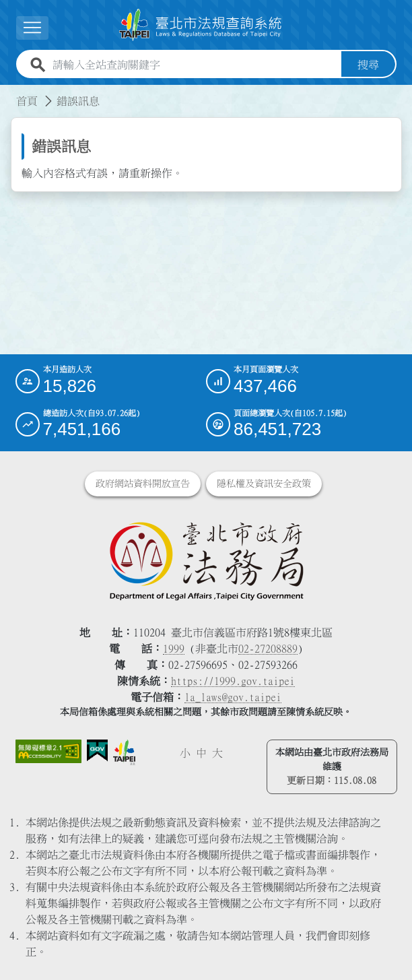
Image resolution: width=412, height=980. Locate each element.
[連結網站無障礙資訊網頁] (48, 751)
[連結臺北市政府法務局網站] (206, 560)
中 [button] (201, 753)
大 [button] (217, 753)
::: (8, 93)
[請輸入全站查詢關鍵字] (194, 65)
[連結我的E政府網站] (97, 751)
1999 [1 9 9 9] (174, 649)
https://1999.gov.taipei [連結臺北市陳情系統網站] (233, 681)
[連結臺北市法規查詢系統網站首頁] (201, 25)
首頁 (27, 101)
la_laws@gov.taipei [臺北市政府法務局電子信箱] (233, 697)
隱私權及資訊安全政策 (264, 484)
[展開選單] (32, 28)
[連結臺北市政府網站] (125, 752)
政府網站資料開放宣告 (143, 484)
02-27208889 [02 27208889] (268, 649)
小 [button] (185, 753)
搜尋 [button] (368, 65)
